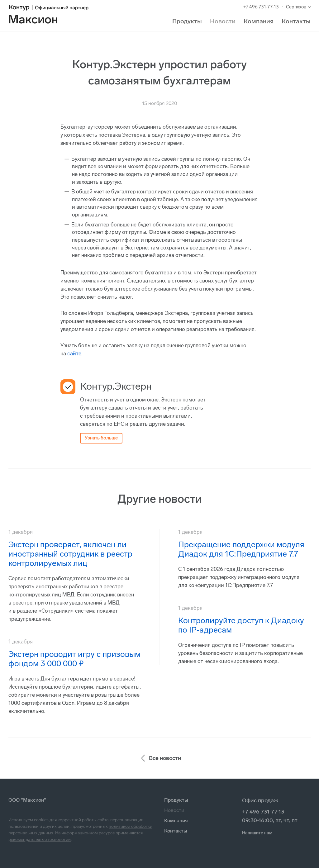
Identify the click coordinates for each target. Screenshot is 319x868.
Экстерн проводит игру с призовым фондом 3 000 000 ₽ (74, 659)
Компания (259, 21)
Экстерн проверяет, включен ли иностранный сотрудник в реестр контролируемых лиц (70, 554)
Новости (223, 21)
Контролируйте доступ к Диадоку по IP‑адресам (241, 625)
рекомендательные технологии (40, 840)
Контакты (296, 21)
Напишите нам (257, 833)
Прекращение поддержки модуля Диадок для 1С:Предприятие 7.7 (241, 549)
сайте (74, 353)
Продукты (187, 21)
